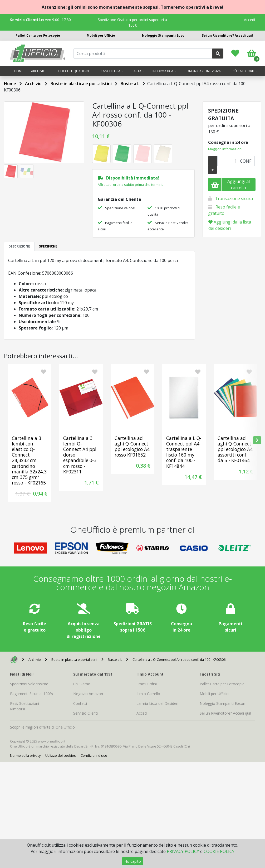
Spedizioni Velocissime (29, 684)
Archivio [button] (39, 71)
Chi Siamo (82, 684)
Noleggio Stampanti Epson (164, 35)
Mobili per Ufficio (101, 35)
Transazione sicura (234, 198)
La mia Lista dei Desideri (157, 703)
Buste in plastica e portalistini (81, 84)
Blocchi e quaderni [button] (73, 71)
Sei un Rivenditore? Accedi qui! (227, 35)
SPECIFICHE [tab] (48, 246)
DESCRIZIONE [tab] (19, 246)
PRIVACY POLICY (183, 851)
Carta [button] (137, 71)
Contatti (80, 703)
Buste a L (130, 84)
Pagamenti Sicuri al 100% (31, 694)
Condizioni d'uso (94, 755)
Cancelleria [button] (111, 71)
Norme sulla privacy (25, 755)
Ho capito (133, 861)
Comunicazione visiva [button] (203, 71)
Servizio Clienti (85, 713)
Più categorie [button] (244, 71)
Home (19, 71)
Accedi (249, 20)
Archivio (33, 84)
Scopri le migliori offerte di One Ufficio (42, 727)
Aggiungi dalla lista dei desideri (230, 225)
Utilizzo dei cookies (61, 755)
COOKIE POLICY (219, 851)
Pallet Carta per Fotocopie (38, 35)
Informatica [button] (163, 71)
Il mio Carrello (148, 694)
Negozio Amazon (88, 694)
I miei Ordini (147, 684)
